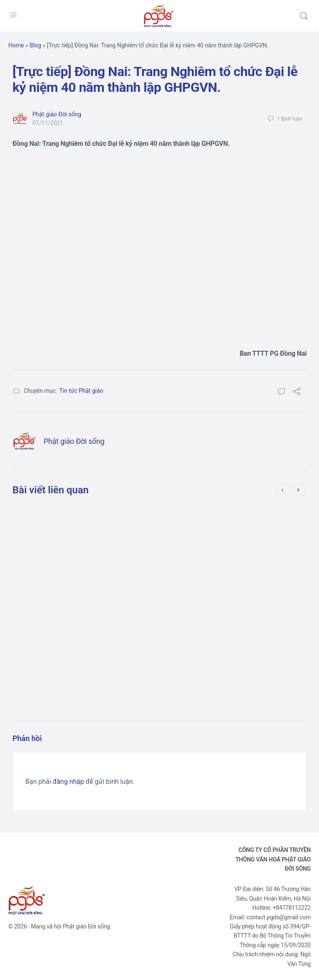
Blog (35, 45)
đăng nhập (68, 782)
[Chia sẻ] (297, 393)
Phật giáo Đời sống (57, 114)
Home (16, 45)
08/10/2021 (60, 608)
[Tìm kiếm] (304, 16)
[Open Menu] (13, 15)
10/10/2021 (211, 620)
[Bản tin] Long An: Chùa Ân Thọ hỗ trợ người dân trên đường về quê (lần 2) (232, 536)
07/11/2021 (48, 123)
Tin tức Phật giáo (81, 391)
